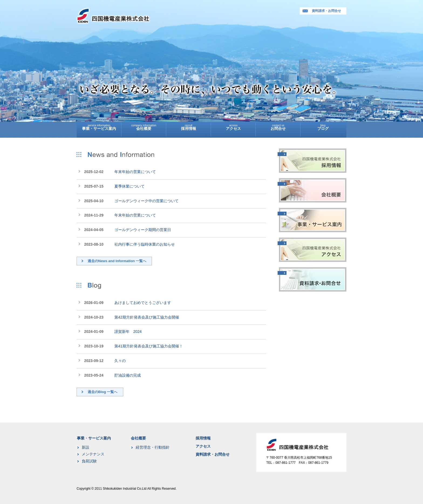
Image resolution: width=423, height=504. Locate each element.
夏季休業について (129, 186)
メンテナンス (93, 454)
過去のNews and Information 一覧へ (117, 261)
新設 (86, 447)
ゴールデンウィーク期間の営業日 (143, 230)
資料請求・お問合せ (322, 11)
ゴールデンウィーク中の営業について (146, 201)
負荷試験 (89, 461)
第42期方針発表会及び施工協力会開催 (147, 317)
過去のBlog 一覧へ (103, 392)
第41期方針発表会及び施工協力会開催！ (149, 346)
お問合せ (278, 126)
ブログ (323, 126)
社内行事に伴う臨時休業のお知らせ (145, 244)
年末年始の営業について (135, 172)
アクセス (233, 126)
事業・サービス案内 (99, 126)
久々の (120, 361)
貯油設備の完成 (128, 375)
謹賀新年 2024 (128, 332)
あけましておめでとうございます (143, 303)
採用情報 (189, 126)
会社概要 (144, 126)
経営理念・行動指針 (153, 447)
